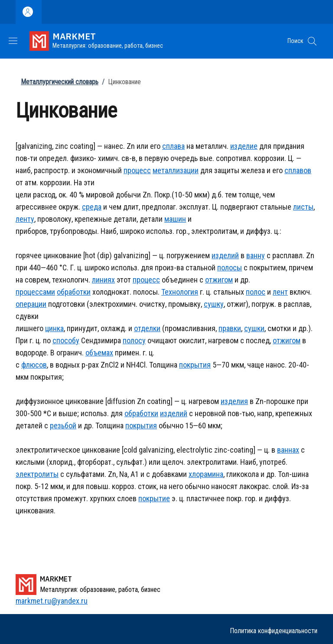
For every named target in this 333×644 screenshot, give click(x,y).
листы (303, 207)
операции (31, 304)
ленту (25, 219)
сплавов (298, 170)
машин (175, 219)
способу (66, 340)
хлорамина (206, 474)
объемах (99, 353)
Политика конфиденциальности (274, 631)
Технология (180, 292)
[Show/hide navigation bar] (13, 41)
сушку (214, 304)
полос (256, 292)
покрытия (195, 365)
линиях (103, 280)
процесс (137, 170)
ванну (256, 255)
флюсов (34, 365)
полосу (134, 340)
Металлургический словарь (60, 82)
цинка (54, 328)
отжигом (219, 280)
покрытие (154, 498)
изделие (244, 146)
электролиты (37, 474)
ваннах (288, 450)
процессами (35, 292)
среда (92, 207)
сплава (173, 146)
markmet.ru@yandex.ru (52, 601)
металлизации (176, 170)
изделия (234, 401)
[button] (312, 41)
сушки (254, 328)
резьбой (63, 425)
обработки (74, 292)
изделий (225, 255)
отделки (147, 328)
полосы (230, 268)
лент (280, 292)
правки (230, 328)
